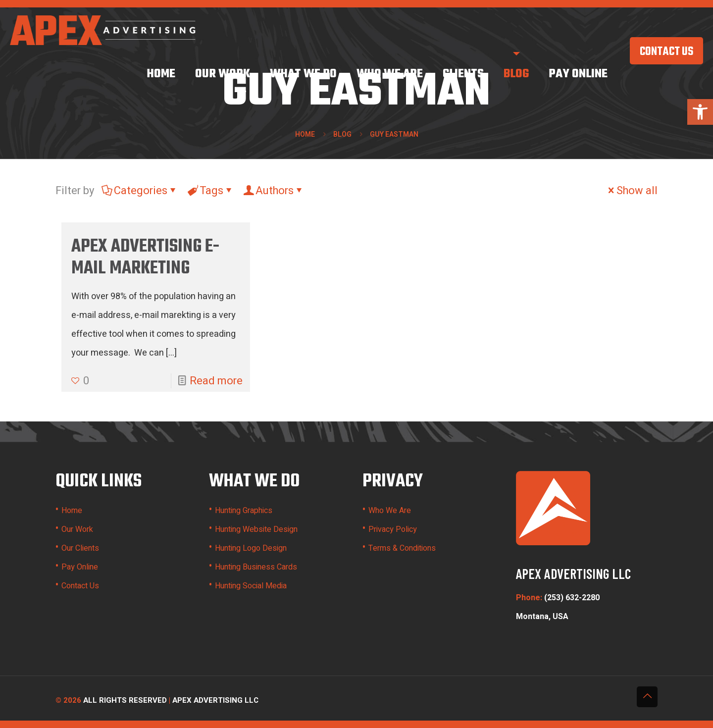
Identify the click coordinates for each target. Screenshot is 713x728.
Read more (216, 381)
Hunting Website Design (256, 529)
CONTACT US (666, 52)
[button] (700, 112)
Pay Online (80, 567)
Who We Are (390, 511)
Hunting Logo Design (251, 548)
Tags (211, 191)
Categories (140, 191)
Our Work (77, 529)
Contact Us (80, 586)
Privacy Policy (393, 529)
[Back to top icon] (647, 697)
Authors (274, 191)
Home (305, 134)
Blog (342, 134)
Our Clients (80, 548)
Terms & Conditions (402, 548)
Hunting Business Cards (256, 567)
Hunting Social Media (251, 586)
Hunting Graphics (244, 511)
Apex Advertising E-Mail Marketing (145, 258)
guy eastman (394, 134)
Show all (632, 191)
